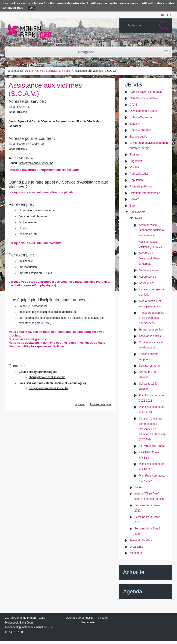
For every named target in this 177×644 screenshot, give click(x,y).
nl (163, 15)
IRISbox (146, 619)
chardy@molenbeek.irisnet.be (47, 377)
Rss (167, 42)
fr (169, 15)
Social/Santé (54, 71)
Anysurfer (103, 618)
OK (32, 8)
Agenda (133, 591)
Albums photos (146, 42)
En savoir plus (13, 8)
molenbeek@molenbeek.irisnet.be (26, 627)
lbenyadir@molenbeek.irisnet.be (49, 388)
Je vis (40, 71)
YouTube (139, 42)
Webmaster (88, 622)
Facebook (160, 42)
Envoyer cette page (101, 404)
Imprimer (80, 404)
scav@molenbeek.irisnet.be (36, 163)
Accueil (30, 71)
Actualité (134, 572)
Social (67, 71)
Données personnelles (80, 618)
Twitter (153, 42)
